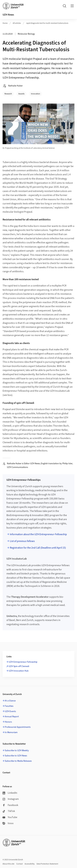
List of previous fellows (22, 541)
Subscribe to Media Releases (18, 761)
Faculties (9, 706)
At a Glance (10, 701)
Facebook (10, 805)
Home (5, 23)
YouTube (10, 817)
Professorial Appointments (18, 727)
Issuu (8, 823)
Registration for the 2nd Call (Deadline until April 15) (38, 548)
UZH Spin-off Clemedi (19, 666)
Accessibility (30, 864)
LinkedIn (10, 793)
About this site (8, 864)
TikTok (9, 811)
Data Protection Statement (47, 864)
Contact (19, 864)
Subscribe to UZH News (16, 756)
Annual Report (12, 717)
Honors (8, 722)
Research (8, 94)
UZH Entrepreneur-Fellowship (23, 662)
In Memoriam (11, 732)
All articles (17, 23)
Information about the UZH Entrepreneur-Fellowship (38, 534)
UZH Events (10, 711)
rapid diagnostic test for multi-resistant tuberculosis (47, 23)
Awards (21, 94)
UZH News (8, 15)
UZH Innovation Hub (19, 671)
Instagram (11, 799)
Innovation (36, 94)
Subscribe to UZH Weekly (17, 751)
